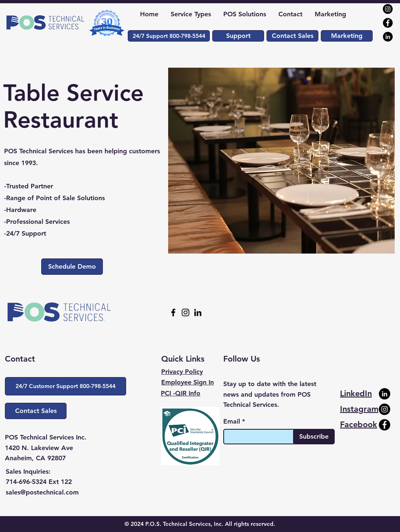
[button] (169, 36)
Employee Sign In (188, 382)
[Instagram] (388, 9)
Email (232, 422)
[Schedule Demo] (72, 267)
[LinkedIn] (388, 37)
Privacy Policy (182, 372)
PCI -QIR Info (181, 393)
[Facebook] (388, 23)
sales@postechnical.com (42, 492)
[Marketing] (347, 36)
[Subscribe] (314, 437)
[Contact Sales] (292, 36)
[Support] (238, 36)
